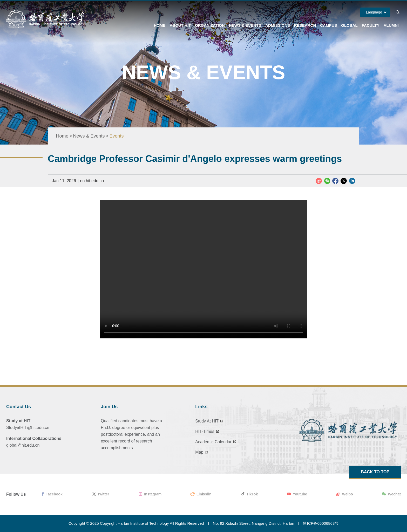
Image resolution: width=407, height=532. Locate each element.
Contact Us (19, 407)
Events (117, 136)
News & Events (245, 25)
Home (160, 25)
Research (305, 25)
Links (201, 407)
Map (202, 452)
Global (349, 25)
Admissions (278, 25)
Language (374, 12)
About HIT (180, 25)
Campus (328, 25)
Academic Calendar (216, 442)
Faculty (371, 25)
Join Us (109, 407)
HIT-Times (208, 432)
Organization (210, 25)
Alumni (391, 25)
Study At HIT (210, 421)
